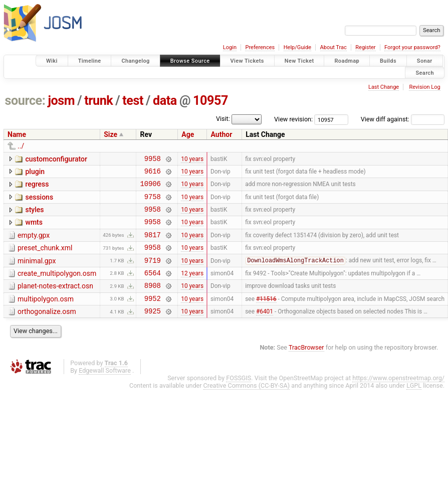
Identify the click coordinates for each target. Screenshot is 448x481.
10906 (150, 188)
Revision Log (424, 87)
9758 (153, 202)
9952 (153, 316)
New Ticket (299, 61)
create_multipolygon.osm (57, 287)
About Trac (333, 47)
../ (21, 146)
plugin (35, 173)
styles (34, 216)
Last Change (384, 87)
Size (110, 134)
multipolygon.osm (46, 315)
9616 (153, 174)
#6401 (265, 331)
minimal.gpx (37, 273)
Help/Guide (297, 47)
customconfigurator (56, 159)
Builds (388, 61)
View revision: (293, 119)
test (133, 101)
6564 (153, 288)
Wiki (52, 61)
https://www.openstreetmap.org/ (398, 397)
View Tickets (247, 61)
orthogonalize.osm (47, 330)
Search (425, 72)
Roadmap (347, 61)
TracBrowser (306, 367)
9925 (153, 330)
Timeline (90, 61)
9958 (153, 160)
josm (61, 101)
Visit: (223, 119)
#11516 (266, 316)
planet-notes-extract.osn (55, 301)
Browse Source (190, 61)
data (165, 101)
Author (221, 134)
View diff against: (403, 119)
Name (17, 134)
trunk (98, 101)
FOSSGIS (239, 397)
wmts (34, 230)
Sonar (425, 61)
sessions (39, 202)
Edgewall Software (105, 390)
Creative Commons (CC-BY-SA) (247, 405)
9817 (153, 245)
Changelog (135, 61)
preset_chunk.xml (45, 258)
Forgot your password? (412, 47)
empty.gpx (34, 244)
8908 (153, 302)
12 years (192, 287)
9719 (153, 274)
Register (365, 47)
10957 (210, 101)
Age (188, 134)
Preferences (260, 47)
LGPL (414, 405)
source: (25, 101)
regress (37, 187)
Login (230, 47)
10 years (192, 159)
